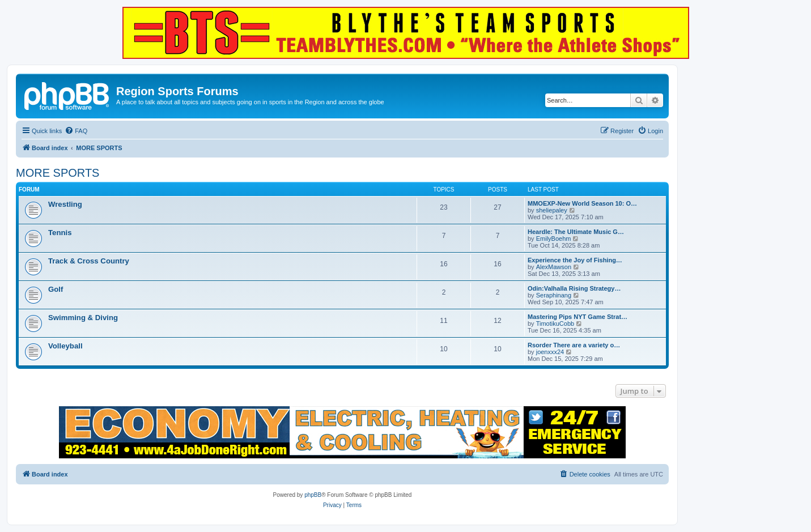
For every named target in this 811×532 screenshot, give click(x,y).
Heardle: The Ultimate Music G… (576, 232)
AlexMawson (554, 267)
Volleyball (65, 346)
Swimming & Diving (83, 318)
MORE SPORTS (58, 173)
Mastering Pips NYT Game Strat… (578, 317)
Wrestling (65, 204)
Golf (56, 289)
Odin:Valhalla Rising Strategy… (574, 288)
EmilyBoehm (554, 239)
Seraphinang (554, 295)
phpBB (313, 495)
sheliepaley (552, 210)
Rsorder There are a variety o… (574, 345)
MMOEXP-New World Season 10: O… (582, 203)
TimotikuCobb (555, 324)
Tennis (60, 233)
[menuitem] (76, 131)
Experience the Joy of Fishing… (575, 260)
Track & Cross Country (89, 261)
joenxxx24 (550, 352)
